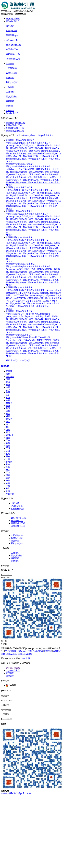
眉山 (8, 427)
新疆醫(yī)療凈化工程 (16, 123)
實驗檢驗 (10, 101)
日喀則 (9, 462)
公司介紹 (10, 26)
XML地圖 (26, 658)
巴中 (8, 440)
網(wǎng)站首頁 (13, 19)
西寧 (8, 483)
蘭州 (8, 478)
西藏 (8, 451)
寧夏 (8, 486)
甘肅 (8, 475)
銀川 (8, 488)
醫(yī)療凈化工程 (14, 45)
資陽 (8, 443)
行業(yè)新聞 (12, 73)
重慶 (8, 392)
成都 (8, 398)
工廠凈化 (10, 92)
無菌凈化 (10, 106)
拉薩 (8, 454)
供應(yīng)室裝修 (35, 651)
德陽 (8, 408)
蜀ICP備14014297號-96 (11, 658)
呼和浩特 (10, 377)
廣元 (8, 414)
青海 (8, 480)
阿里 (8, 467)
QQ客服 (11, 685)
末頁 (28, 360)
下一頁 (23, 360)
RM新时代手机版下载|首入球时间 (16, 793)
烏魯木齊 (10, 494)
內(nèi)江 (10, 419)
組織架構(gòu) (12, 35)
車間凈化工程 (12, 49)
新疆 (8, 491)
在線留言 (10, 111)
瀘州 (8, 406)
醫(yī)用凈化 (12, 96)
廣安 (8, 432)
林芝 (8, 470)
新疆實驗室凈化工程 (15, 128)
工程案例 (10, 87)
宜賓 (8, 430)
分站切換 (5, 366)
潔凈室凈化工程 (13, 59)
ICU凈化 (48, 651)
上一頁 (14, 360)
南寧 (8, 387)
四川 (8, 395)
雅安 (8, 438)
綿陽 (8, 411)
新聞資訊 (10, 64)
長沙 (8, 382)
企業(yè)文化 (12, 31)
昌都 (8, 456)
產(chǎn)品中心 (13, 40)
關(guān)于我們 (13, 21)
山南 (8, 459)
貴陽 (8, 446)
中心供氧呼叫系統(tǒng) (16, 651)
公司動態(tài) (12, 68)
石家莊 (9, 371)
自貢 (8, 400)
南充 (8, 424)
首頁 (18, 135)
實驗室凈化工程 (13, 54)
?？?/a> (8, 390)
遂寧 (8, 416)
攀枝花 (9, 403)
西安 (8, 472)
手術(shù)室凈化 (25, 654)
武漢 (8, 379)
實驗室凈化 (11, 654)
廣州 (8, 385)
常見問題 (10, 78)
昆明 (8, 448)
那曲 (8, 464)
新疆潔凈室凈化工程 (15, 131)
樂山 (8, 422)
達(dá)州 (10, 435)
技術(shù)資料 (12, 82)
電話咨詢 (10, 676)
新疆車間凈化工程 (14, 125)
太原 (8, 374)
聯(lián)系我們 (12, 113)
